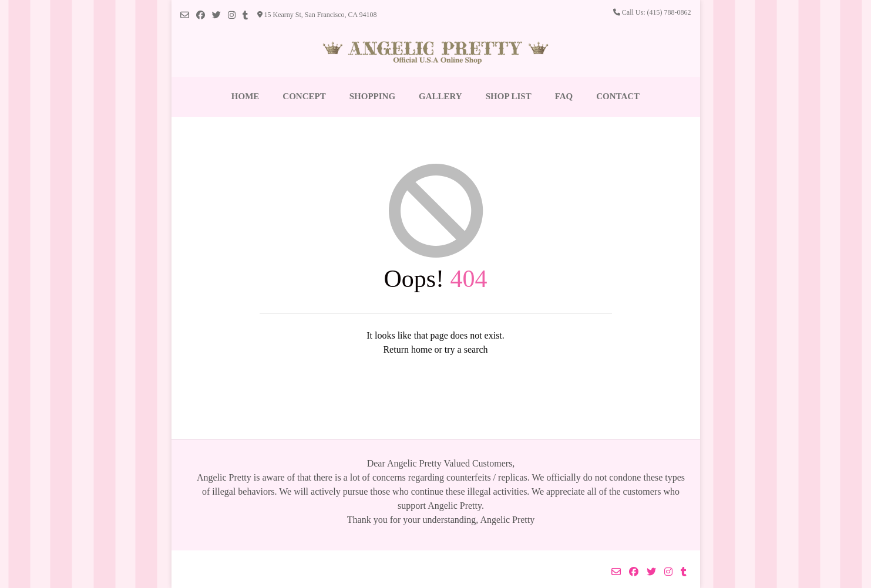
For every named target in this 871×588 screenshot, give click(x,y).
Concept (304, 96)
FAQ (564, 96)
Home (246, 96)
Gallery (440, 96)
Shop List (509, 96)
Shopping (372, 96)
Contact (618, 96)
